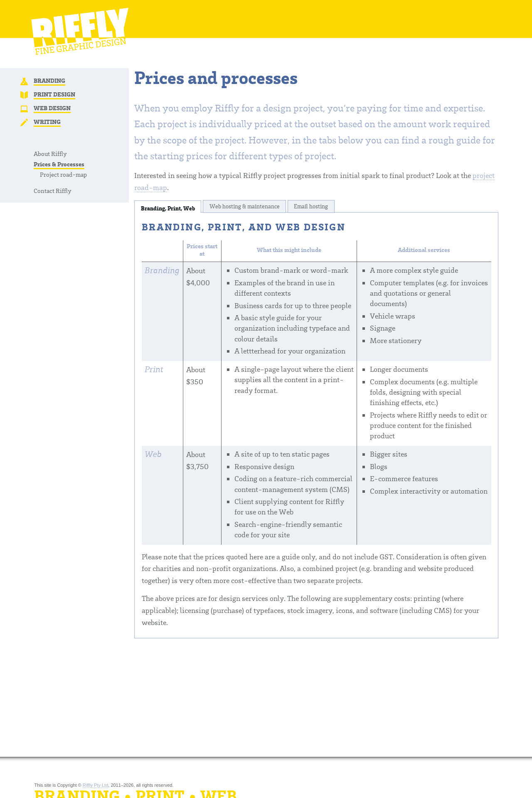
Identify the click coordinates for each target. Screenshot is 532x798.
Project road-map (63, 174)
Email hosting (311, 206)
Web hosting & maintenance (245, 206)
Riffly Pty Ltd (96, 785)
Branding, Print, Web (168, 209)
